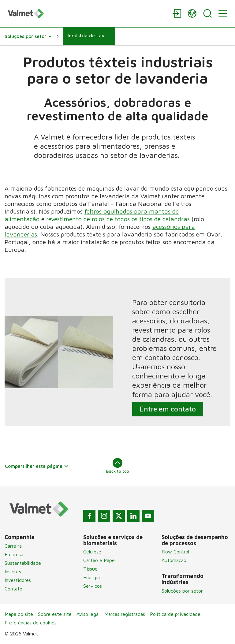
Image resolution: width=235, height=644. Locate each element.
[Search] (207, 13)
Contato (13, 589)
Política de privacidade (175, 614)
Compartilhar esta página (37, 466)
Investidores (18, 580)
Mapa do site (19, 614)
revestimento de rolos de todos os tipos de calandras (118, 219)
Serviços (93, 586)
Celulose (92, 552)
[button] (28, 36)
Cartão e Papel (99, 560)
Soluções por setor (182, 591)
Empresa (14, 554)
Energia (91, 577)
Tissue (90, 569)
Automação (174, 560)
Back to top (118, 466)
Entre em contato (168, 409)
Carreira (13, 546)
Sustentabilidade (23, 563)
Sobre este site (55, 614)
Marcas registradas (125, 614)
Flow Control (175, 552)
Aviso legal (88, 614)
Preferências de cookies (31, 623)
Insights (13, 571)
